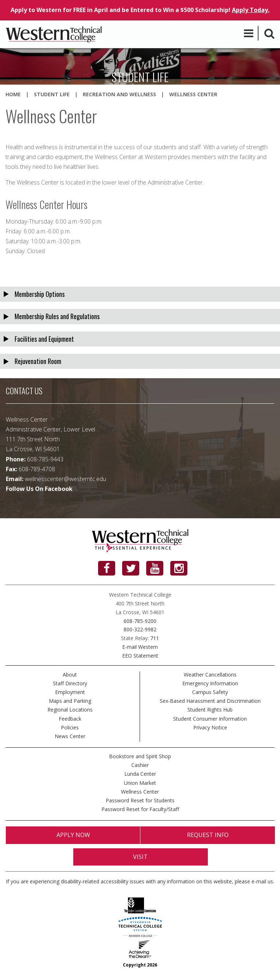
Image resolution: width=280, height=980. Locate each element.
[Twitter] (131, 568)
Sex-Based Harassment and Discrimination (210, 701)
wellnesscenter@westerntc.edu (65, 479)
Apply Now (73, 835)
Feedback (70, 719)
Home (13, 94)
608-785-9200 (140, 621)
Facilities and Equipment (44, 339)
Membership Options (40, 294)
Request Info (208, 835)
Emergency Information (210, 683)
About (70, 675)
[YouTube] (155, 568)
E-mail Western (140, 647)
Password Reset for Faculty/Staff (140, 809)
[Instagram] (179, 568)
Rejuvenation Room (38, 361)
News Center (70, 736)
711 (155, 638)
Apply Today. (251, 10)
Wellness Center (140, 792)
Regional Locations (70, 710)
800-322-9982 (140, 629)
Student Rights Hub (210, 710)
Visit (140, 857)
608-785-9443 (45, 459)
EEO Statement (140, 656)
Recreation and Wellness (119, 94)
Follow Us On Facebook (39, 489)
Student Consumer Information (210, 719)
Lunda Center (140, 774)
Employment (70, 692)
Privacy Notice (210, 727)
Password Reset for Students (140, 800)
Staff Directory (70, 683)
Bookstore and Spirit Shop (140, 756)
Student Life (52, 94)
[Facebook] (107, 568)
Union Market (140, 783)
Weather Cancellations (210, 675)
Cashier (140, 765)
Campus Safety (210, 692)
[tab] (140, 294)
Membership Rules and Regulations (57, 316)
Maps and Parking (70, 701)
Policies (70, 727)
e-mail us (262, 881)
